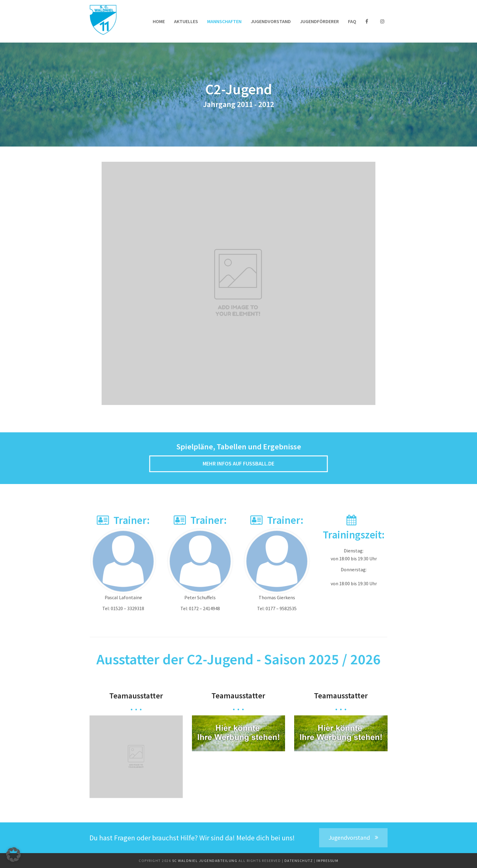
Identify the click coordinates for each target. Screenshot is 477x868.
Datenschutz (299, 861)
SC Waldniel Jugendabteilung (205, 861)
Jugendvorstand (353, 838)
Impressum (327, 861)
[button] (13, 855)
